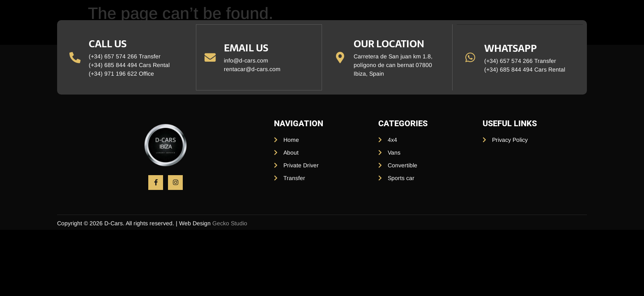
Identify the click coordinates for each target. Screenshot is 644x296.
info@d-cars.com (246, 60)
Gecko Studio (230, 223)
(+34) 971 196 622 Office (122, 74)
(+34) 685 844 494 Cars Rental (130, 65)
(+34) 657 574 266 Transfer (125, 56)
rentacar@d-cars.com (253, 69)
